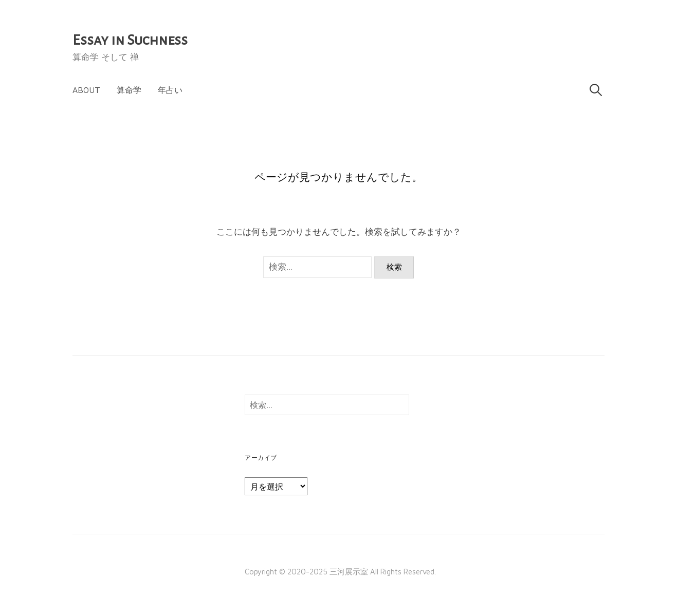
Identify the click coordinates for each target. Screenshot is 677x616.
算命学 (129, 90)
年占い (170, 90)
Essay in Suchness (130, 40)
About (86, 90)
